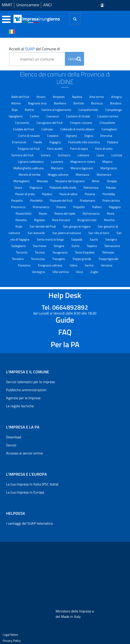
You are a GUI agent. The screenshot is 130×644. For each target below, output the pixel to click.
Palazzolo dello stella (63, 187)
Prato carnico (111, 200)
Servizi (11, 445)
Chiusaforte (107, 123)
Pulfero (97, 207)
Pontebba (109, 194)
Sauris (94, 239)
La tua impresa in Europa (25, 492)
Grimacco (64, 155)
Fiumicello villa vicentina (84, 142)
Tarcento (22, 252)
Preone (62, 207)
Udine (74, 265)
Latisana (84, 155)
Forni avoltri (55, 149)
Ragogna (115, 207)
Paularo (47, 194)
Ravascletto (24, 213)
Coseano (53, 136)
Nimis (96, 181)
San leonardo (37, 233)
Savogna (111, 239)
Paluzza (111, 187)
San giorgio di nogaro (77, 226)
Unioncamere (28, 5)
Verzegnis (39, 272)
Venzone (107, 265)
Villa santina (61, 272)
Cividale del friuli (24, 129)
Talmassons (112, 246)
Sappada (77, 239)
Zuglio (94, 272)
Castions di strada (78, 116)
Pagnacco (36, 187)
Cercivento (22, 123)
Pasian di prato (25, 194)
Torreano (18, 259)
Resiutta (21, 220)
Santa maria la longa (51, 239)
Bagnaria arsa (38, 103)
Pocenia (90, 194)
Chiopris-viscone (81, 123)
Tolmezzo (108, 252)
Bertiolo (79, 103)
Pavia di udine (69, 194)
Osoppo (112, 181)
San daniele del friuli (43, 226)
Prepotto (79, 207)
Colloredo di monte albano (78, 129)
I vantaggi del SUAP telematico (29, 523)
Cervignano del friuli (50, 123)
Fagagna (55, 142)
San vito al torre (99, 233)
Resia (111, 213)
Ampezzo (59, 97)
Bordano (116, 103)
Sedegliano (19, 246)
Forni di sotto (104, 149)
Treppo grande (82, 259)
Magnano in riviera (83, 162)
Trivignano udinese (50, 265)
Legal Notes (10, 634)
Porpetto (17, 200)
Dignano (72, 136)
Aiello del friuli (21, 97)
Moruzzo (43, 181)
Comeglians (109, 129)
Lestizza (117, 155)
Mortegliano (22, 181)
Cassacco (53, 116)
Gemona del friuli (23, 155)
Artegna (116, 97)
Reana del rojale (65, 213)
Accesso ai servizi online (24, 453)
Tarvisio (40, 252)
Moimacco (83, 174)
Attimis (16, 103)
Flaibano (113, 142)
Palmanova (91, 187)
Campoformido (89, 110)
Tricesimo (24, 265)
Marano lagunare (82, 168)
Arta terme (97, 97)
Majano (107, 162)
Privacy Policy (12, 641)
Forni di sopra (79, 149)
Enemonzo (19, 142)
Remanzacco (91, 213)
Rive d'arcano (61, 220)
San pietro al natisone (67, 233)
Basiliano (60, 103)
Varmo (89, 265)
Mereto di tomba (30, 174)
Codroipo (48, 129)
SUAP (30, 49)
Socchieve (40, 246)
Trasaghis (59, 259)
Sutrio (76, 246)
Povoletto (37, 200)
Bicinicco (97, 103)
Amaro (41, 97)
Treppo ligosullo (108, 259)
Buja (15, 110)
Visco (80, 272)
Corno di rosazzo (29, 136)
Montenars (104, 174)
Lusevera (57, 162)
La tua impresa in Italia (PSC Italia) (32, 484)
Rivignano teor (87, 220)
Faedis (38, 142)
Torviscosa (38, 259)
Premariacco (41, 207)
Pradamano (88, 200)
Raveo (43, 213)
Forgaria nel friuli (29, 149)
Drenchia (106, 136)
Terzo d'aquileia (85, 252)
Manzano (57, 168)
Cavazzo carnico (108, 116)
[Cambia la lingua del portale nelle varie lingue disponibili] (12, 31)
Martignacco (109, 168)
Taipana (92, 246)
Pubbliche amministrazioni (26, 390)
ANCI (47, 5)
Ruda (19, 226)
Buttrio (30, 110)
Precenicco (19, 207)
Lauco (101, 155)
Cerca (75, 59)
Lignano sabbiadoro (31, 162)
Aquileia (77, 97)
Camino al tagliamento (57, 110)
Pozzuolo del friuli (62, 200)
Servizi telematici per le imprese (30, 382)
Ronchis (109, 220)
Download (14, 437)
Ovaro (19, 187)
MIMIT (7, 5)
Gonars (46, 155)
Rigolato (40, 220)
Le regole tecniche (20, 406)
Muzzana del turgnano (70, 181)
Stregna (59, 246)
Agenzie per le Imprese (23, 398)
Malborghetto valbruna (29, 168)
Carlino (35, 116)
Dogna (89, 136)
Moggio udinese (58, 174)
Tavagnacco (60, 252)
